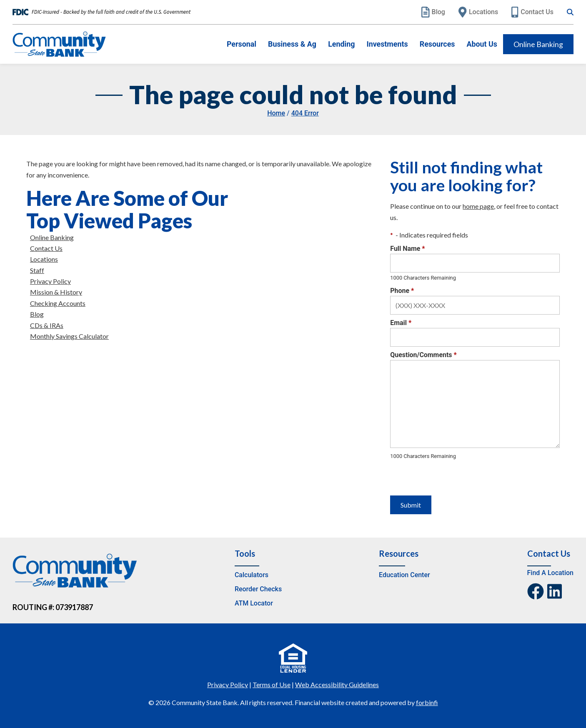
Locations (478, 12)
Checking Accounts (58, 303)
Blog (433, 12)
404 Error (305, 113)
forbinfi (427, 702)
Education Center (404, 575)
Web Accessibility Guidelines (337, 684)
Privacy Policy (50, 281)
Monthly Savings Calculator (69, 336)
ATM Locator (254, 603)
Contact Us (532, 12)
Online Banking (538, 44)
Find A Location (550, 573)
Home (276, 113)
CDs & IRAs (47, 325)
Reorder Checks (258, 589)
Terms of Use (272, 684)
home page (478, 206)
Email (401, 323)
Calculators (252, 575)
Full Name (407, 249)
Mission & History (56, 292)
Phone (402, 291)
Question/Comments (423, 355)
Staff (37, 270)
